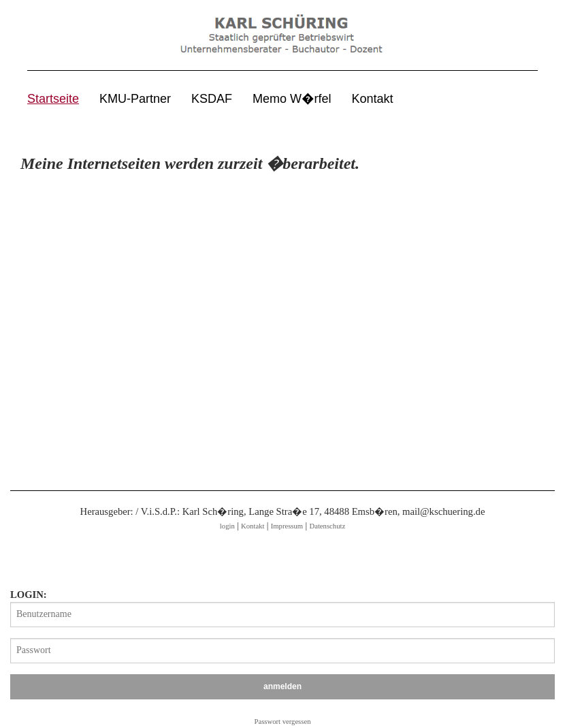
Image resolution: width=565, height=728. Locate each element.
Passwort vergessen (283, 722)
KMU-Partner (135, 99)
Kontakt (373, 99)
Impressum (287, 526)
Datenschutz (327, 526)
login (227, 526)
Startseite (53, 99)
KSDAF (212, 99)
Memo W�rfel (292, 99)
